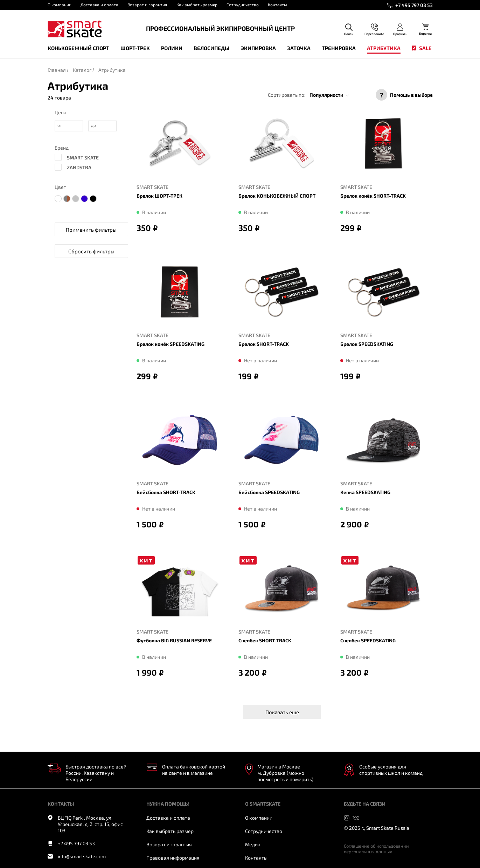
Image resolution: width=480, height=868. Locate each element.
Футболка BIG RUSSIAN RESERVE (174, 640)
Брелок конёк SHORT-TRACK (373, 196)
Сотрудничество (243, 5)
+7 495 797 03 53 (414, 5)
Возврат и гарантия (147, 5)
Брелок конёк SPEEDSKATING (171, 344)
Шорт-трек (135, 48)
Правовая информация (173, 858)
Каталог (82, 70)
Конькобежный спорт (78, 48)
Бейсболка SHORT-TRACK (166, 492)
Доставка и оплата (99, 5)
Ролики (172, 48)
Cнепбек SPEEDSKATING (368, 640)
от (60, 125)
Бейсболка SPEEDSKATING (269, 492)
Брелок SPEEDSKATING (367, 344)
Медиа (253, 844)
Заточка (299, 48)
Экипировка (258, 48)
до (93, 125)
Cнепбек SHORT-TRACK (265, 640)
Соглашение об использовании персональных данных (376, 849)
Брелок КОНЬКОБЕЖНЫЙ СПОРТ (277, 196)
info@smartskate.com (82, 856)
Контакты (277, 5)
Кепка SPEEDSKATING (365, 492)
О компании (60, 5)
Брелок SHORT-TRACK (264, 344)
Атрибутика (384, 48)
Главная (57, 70)
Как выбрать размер (197, 5)
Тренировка (339, 48)
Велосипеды (212, 48)
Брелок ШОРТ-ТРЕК (159, 196)
